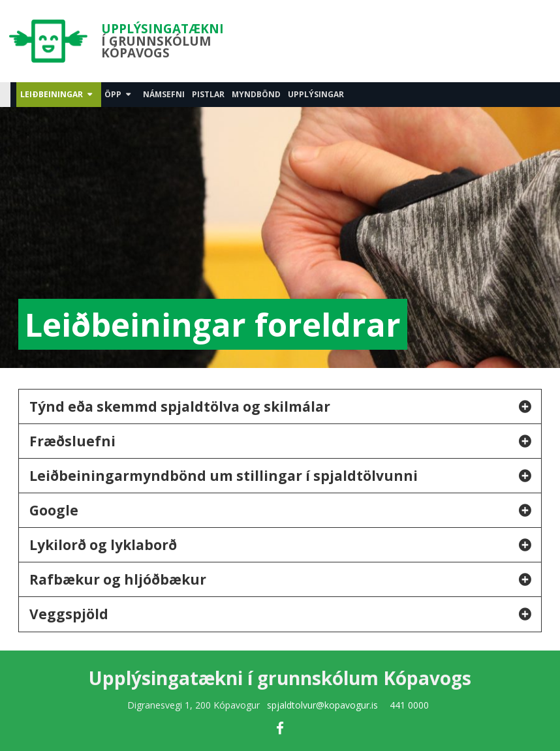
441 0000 (409, 705)
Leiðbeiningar (52, 94)
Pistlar (208, 94)
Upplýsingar (316, 94)
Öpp (113, 94)
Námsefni (164, 94)
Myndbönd (256, 94)
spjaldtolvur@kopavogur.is (322, 705)
